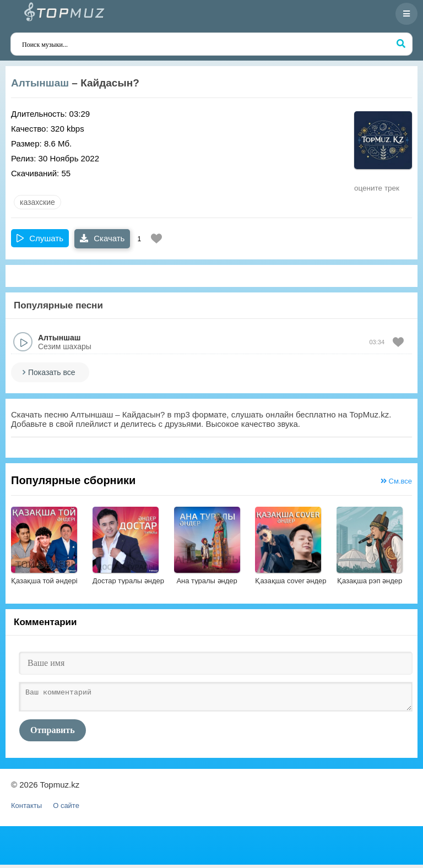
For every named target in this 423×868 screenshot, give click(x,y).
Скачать (102, 238)
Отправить (53, 733)
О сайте (66, 809)
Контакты (26, 809)
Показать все (51, 372)
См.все (396, 481)
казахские (37, 202)
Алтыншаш (40, 83)
